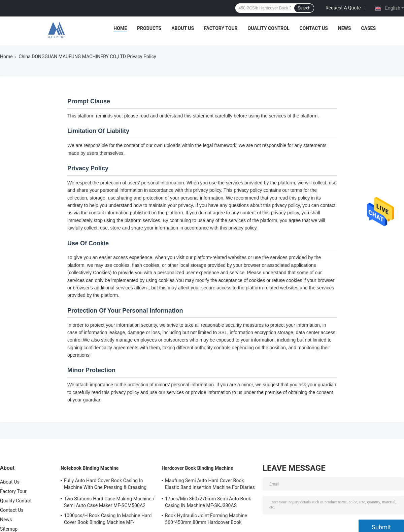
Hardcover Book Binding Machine (197, 468)
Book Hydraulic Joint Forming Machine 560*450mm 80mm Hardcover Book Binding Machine (206, 520)
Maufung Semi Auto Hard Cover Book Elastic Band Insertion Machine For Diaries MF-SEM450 (210, 485)
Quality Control (269, 28)
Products (149, 28)
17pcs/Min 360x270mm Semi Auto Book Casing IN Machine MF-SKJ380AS (208, 502)
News (345, 28)
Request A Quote (343, 8)
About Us (183, 28)
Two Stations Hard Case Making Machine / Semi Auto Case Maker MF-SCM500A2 (109, 502)
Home (120, 28)
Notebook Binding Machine (90, 468)
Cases (368, 28)
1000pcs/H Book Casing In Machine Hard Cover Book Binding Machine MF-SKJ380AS (108, 520)
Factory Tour (221, 28)
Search (304, 8)
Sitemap (9, 529)
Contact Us (313, 28)
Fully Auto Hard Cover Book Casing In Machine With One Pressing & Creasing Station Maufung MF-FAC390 (105, 485)
